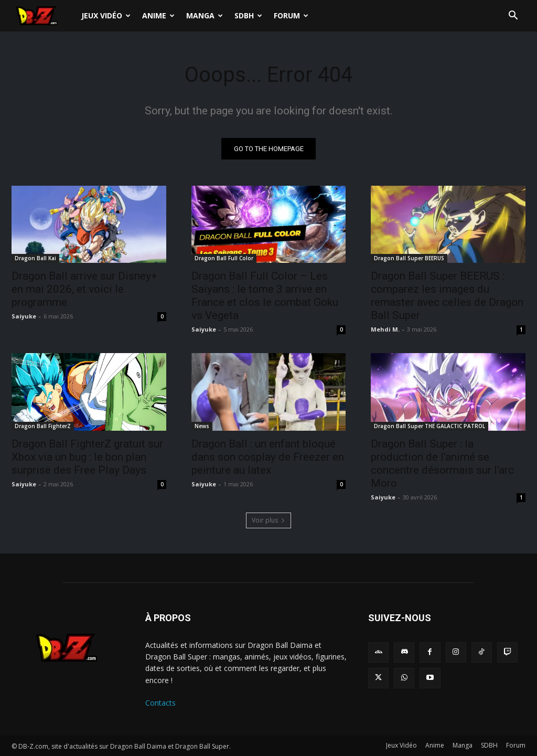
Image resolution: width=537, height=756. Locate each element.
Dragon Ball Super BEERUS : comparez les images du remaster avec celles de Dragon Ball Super (447, 296)
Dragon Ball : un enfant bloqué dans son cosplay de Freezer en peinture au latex (268, 457)
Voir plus (268, 520)
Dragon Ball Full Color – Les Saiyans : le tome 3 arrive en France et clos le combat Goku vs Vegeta (265, 296)
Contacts (160, 703)
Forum (291, 15)
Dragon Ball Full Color (224, 258)
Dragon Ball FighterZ (43, 426)
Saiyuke (24, 316)
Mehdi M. (385, 329)
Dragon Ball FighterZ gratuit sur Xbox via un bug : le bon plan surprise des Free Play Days (87, 457)
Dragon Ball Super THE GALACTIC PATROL (429, 426)
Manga (205, 15)
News (202, 426)
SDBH (248, 15)
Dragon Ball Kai (35, 258)
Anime (158, 15)
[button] (513, 17)
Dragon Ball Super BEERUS (409, 258)
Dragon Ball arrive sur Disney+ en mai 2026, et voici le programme (84, 289)
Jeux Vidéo (106, 15)
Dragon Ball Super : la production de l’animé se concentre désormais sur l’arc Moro (442, 464)
